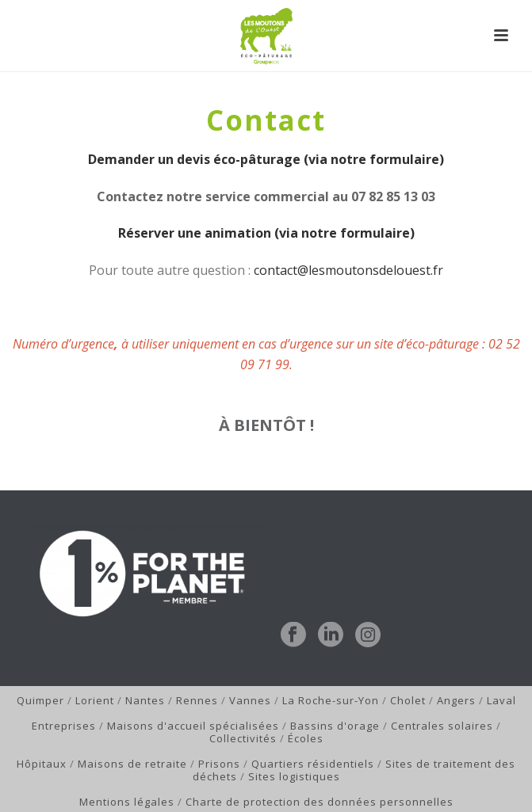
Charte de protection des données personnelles (320, 802)
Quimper (40, 700)
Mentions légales (127, 802)
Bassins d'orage (335, 726)
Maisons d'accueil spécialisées (193, 726)
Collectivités (243, 738)
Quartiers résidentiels (313, 764)
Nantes (145, 700)
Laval (501, 700)
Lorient (95, 700)
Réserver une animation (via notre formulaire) (266, 233)
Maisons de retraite (132, 764)
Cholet (408, 700)
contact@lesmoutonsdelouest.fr (348, 270)
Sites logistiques (294, 776)
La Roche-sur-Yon (331, 700)
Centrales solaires (442, 726)
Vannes (250, 700)
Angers (456, 700)
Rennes (197, 700)
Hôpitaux (42, 764)
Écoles (306, 738)
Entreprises (64, 726)
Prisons (219, 764)
